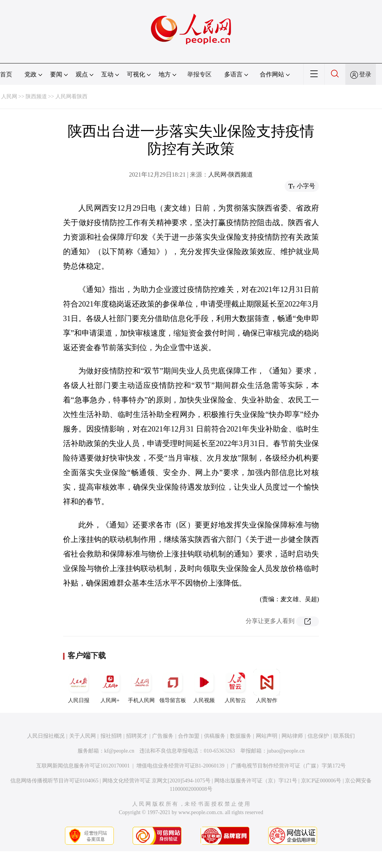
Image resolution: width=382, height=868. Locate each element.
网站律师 (292, 736)
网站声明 (267, 736)
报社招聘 (111, 736)
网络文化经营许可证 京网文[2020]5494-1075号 (157, 781)
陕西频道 (36, 97)
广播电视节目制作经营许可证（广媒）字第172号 (288, 766)
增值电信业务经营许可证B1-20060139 (180, 766)
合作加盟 (189, 736)
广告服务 (163, 736)
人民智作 (267, 686)
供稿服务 (215, 736)
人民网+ (110, 686)
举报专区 (199, 74)
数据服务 (241, 736)
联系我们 (344, 736)
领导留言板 (173, 686)
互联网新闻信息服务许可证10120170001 (83, 766)
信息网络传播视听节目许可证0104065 (54, 781)
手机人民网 (141, 686)
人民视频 (204, 686)
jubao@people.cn (286, 751)
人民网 (9, 97)
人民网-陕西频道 (231, 174)
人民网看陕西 (71, 97)
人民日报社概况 (46, 736)
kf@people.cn (119, 751)
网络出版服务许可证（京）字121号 (256, 781)
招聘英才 (137, 736)
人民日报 (79, 686)
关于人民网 (83, 736)
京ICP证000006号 (321, 781)
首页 (6, 74)
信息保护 (318, 736)
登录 (365, 74)
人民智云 (235, 686)
